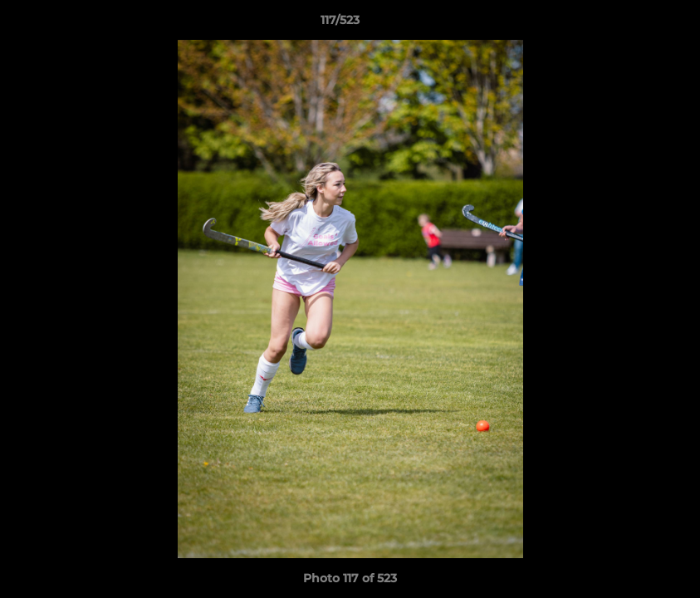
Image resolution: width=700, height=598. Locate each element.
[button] (630, 24)
